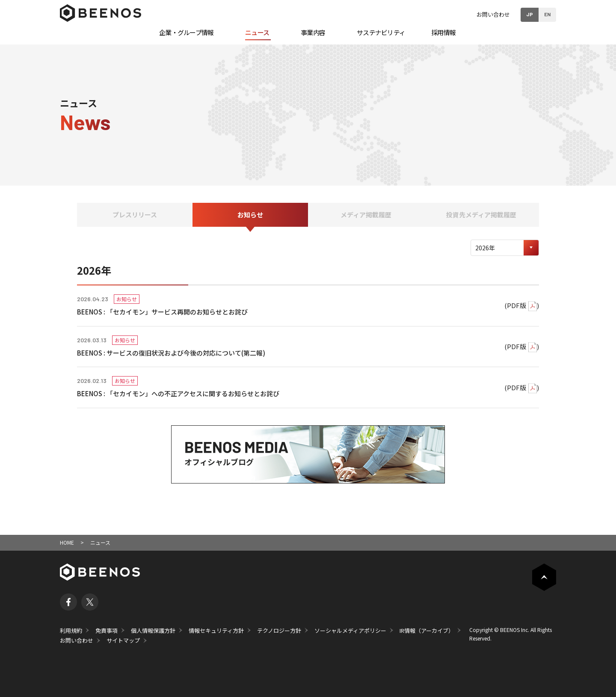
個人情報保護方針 (153, 630)
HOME (67, 542)
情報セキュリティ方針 (216, 630)
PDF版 (517, 305)
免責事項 (107, 630)
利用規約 (71, 630)
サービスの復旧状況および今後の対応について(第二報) (186, 353)
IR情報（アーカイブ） (427, 630)
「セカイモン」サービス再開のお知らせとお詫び (177, 312)
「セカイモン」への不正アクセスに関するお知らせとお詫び (193, 393)
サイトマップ (123, 640)
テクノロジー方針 (279, 630)
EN (547, 14)
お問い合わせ (493, 14)
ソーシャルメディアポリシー (350, 630)
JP (530, 14)
